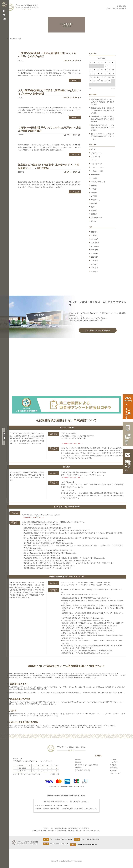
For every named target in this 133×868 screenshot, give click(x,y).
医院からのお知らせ (98, 182)
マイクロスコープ (97, 167)
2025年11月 (95, 246)
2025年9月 (95, 253)
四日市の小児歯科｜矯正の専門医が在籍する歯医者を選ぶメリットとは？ (103, 136)
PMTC (93, 149)
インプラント (96, 157)
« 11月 (91, 88)
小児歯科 (94, 189)
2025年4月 (95, 271)
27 (98, 81)
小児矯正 (94, 193)
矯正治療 (94, 214)
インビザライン (97, 153)
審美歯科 (94, 185)
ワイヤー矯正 (96, 175)
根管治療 (94, 203)
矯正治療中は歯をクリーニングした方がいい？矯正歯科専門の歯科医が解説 (103, 102)
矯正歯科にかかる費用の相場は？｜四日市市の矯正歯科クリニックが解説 (103, 110)
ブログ (94, 160)
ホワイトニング (97, 164)
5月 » (113, 88)
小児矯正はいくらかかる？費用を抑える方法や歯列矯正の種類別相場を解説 (103, 119)
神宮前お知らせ (97, 218)
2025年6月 (95, 264)
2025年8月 (95, 257)
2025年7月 (95, 261)
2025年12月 (95, 243)
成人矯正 (94, 196)
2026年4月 (95, 232)
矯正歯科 (94, 210)
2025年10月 (95, 250)
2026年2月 (95, 236)
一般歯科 (94, 178)
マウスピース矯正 (97, 171)
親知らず (94, 221)
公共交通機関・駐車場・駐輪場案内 (98, 330)
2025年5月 (95, 268)
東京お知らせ (96, 200)
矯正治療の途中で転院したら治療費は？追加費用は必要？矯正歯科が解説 (103, 128)
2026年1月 (95, 239)
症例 (93, 207)
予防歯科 (113, 765)
